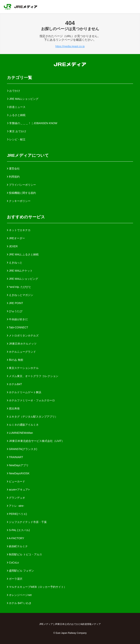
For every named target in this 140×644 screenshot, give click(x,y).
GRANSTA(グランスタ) (22, 449)
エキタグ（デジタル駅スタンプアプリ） (32, 417)
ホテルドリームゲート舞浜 (24, 392)
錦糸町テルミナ (17, 546)
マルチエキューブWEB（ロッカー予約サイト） (37, 587)
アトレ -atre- (16, 506)
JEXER (12, 246)
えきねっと (15, 263)
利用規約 (13, 177)
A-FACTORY (16, 538)
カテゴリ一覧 (20, 78)
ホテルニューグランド (21, 352)
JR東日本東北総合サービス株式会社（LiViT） (36, 441)
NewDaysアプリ (18, 465)
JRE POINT (15, 303)
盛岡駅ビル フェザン (20, 571)
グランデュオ (16, 498)
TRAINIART (15, 457)
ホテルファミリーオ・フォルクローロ (31, 400)
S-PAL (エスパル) (18, 530)
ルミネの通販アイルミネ (23, 425)
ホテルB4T (14, 384)
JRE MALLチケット (20, 271)
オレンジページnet (19, 595)
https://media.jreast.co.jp (70, 46)
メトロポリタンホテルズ (23, 336)
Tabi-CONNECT (17, 327)
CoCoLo (13, 563)
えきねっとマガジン (20, 295)
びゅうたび (15, 311)
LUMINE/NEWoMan (20, 433)
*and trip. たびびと (19, 287)
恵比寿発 (13, 408)
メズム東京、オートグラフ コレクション (33, 376)
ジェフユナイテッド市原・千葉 (27, 522)
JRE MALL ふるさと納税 (23, 254)
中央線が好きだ (17, 319)
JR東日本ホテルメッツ (22, 344)
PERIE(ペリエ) (17, 514)
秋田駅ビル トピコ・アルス (25, 554)
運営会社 (13, 169)
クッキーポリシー (19, 201)
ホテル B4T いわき (19, 603)
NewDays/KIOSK (18, 473)
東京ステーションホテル (23, 368)
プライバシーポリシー (21, 185)
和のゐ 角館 (15, 360)
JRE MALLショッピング (22, 279)
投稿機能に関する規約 (21, 193)
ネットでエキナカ (19, 230)
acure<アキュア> (18, 490)
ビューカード (16, 481)
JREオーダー (16, 238)
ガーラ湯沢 (15, 579)
